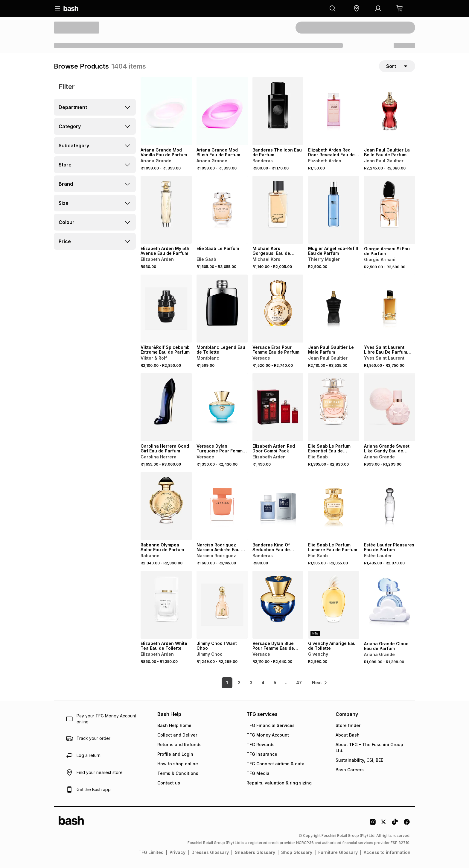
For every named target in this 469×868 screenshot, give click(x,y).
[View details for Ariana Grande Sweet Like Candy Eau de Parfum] (390, 407)
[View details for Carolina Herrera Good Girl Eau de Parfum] (166, 407)
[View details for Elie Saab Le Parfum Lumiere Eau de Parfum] (334, 506)
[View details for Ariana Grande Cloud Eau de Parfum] (390, 605)
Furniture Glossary (338, 852)
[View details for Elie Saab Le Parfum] (222, 210)
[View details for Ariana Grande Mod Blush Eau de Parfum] (222, 111)
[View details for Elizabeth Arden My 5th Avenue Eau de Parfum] (166, 210)
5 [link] (275, 683)
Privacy (178, 852)
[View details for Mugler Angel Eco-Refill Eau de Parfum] (334, 210)
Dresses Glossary (210, 852)
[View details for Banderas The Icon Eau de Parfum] (278, 111)
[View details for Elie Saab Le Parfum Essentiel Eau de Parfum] (334, 407)
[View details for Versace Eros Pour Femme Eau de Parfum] (278, 309)
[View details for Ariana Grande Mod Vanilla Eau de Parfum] (166, 111)
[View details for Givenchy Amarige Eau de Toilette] (334, 605)
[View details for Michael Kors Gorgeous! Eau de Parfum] (278, 210)
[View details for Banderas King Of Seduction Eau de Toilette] (278, 506)
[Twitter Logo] (384, 824)
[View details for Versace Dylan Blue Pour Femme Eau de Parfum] (278, 605)
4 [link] (263, 683)
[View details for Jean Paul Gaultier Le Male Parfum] (334, 309)
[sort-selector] (397, 66)
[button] (357, 8)
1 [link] (227, 683)
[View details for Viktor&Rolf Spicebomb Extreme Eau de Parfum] (166, 309)
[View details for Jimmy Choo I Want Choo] (222, 605)
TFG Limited (151, 852)
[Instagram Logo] (373, 824)
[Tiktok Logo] (395, 824)
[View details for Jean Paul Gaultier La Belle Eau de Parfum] (390, 111)
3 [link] (251, 683)
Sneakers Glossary (255, 852)
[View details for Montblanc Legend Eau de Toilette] (222, 309)
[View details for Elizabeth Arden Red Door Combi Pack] (278, 407)
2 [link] (239, 683)
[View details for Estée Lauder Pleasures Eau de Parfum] (390, 506)
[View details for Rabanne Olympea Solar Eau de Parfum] (166, 506)
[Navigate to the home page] (71, 8)
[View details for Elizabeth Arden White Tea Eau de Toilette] (166, 605)
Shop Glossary (297, 852)
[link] (320, 683)
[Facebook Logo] (407, 824)
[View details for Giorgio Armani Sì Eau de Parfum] (390, 210)
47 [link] (299, 683)
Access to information (387, 852)
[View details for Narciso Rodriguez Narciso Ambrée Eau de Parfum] (222, 506)
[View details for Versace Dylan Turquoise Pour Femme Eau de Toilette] (222, 407)
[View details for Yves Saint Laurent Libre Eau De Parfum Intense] (390, 309)
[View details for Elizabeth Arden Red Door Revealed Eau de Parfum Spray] (334, 111)
